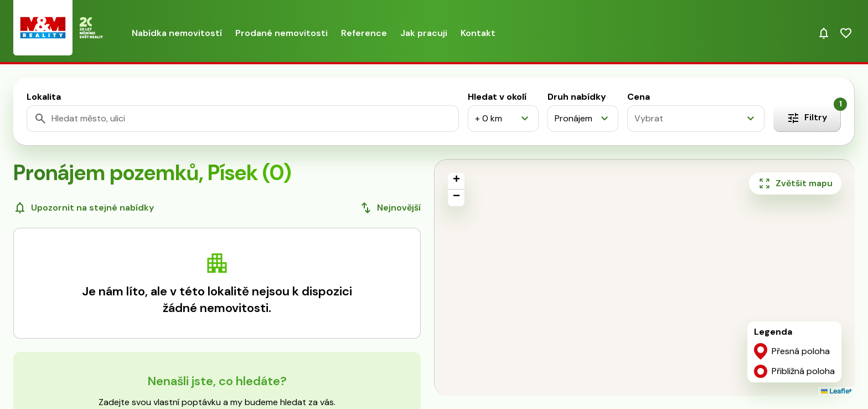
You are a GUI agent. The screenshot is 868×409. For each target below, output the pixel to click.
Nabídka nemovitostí (177, 33)
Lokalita (44, 97)
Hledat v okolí (497, 97)
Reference (364, 33)
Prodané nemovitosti (281, 33)
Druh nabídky (577, 97)
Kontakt (478, 33)
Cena (639, 97)
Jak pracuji (424, 33)
